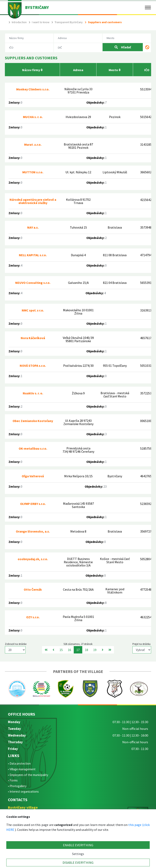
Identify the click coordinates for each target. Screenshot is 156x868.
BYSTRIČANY (37, 8)
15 (61, 650)
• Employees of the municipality (28, 775)
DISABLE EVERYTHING (78, 863)
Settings (78, 854)
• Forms (13, 780)
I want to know (41, 22)
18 (87, 650)
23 (105, 486)
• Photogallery (17, 786)
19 (95, 650)
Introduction (19, 22)
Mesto (115, 70)
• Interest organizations (23, 792)
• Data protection (19, 763)
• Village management (22, 769)
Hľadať (123, 47)
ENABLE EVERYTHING (78, 845)
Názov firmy (32, 70)
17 (78, 650)
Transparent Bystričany (69, 22)
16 (69, 650)
